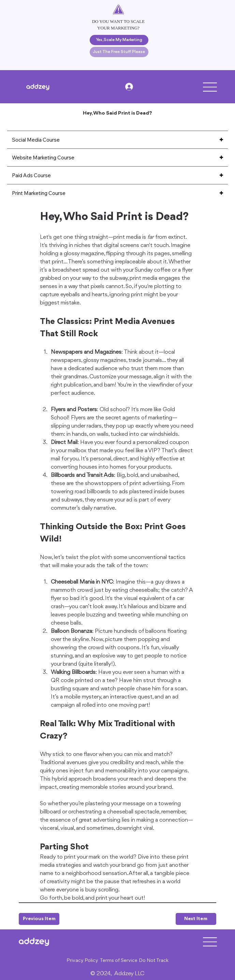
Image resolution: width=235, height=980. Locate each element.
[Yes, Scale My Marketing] (119, 40)
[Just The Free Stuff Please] (119, 52)
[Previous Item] (39, 919)
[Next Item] (196, 919)
